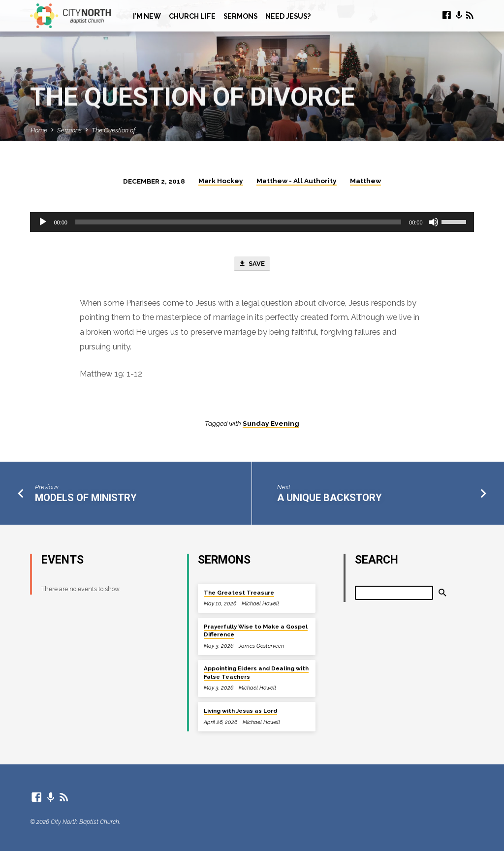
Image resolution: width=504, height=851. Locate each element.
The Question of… (115, 130)
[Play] (43, 222)
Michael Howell (260, 604)
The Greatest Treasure (239, 593)
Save (252, 264)
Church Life (192, 16)
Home (39, 130)
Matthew (365, 181)
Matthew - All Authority (297, 181)
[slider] (238, 222)
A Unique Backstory (330, 498)
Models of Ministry (86, 498)
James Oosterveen (261, 646)
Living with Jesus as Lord (240, 711)
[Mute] (434, 222)
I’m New (147, 16)
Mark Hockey (221, 181)
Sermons (240, 16)
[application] (252, 222)
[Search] (394, 593)
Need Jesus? (288, 16)
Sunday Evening (271, 423)
